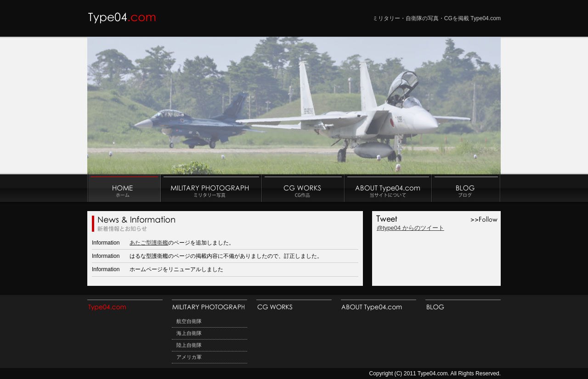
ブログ (466, 188)
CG (294, 308)
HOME (125, 308)
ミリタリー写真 (211, 188)
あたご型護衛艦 (149, 243)
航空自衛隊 (189, 321)
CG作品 (303, 188)
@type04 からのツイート (410, 228)
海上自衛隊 (189, 333)
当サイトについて (388, 188)
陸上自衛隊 (189, 345)
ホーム (124, 188)
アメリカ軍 (189, 357)
